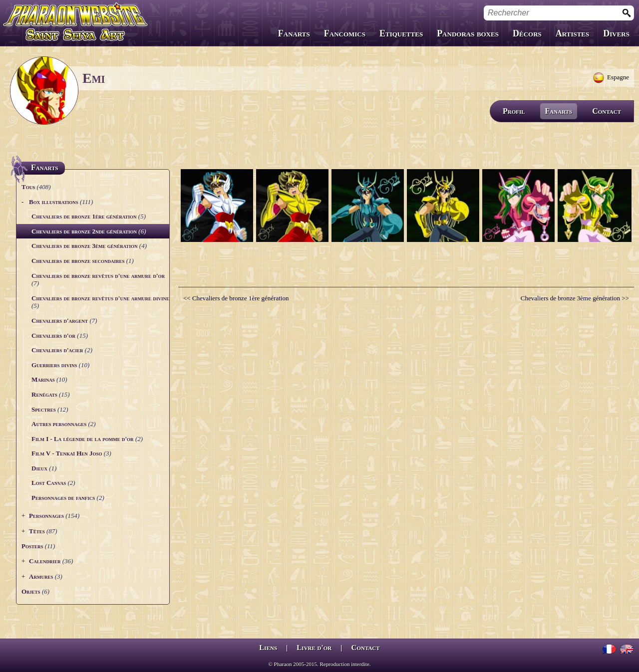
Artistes (572, 33)
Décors (527, 33)
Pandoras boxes (468, 33)
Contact (607, 111)
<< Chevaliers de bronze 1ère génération (236, 298)
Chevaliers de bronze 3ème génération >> (575, 298)
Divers (616, 33)
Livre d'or (314, 648)
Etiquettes (401, 33)
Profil (514, 111)
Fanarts (294, 33)
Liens (268, 648)
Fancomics (345, 33)
